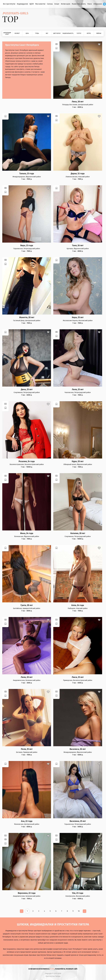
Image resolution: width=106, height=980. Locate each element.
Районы (99, 33)
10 (79, 911)
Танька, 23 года (27, 174)
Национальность (68, 33)
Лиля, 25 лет (78, 389)
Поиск (90, 4)
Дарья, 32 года (78, 174)
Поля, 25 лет (27, 749)
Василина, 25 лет (78, 821)
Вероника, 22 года (27, 893)
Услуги (79, 33)
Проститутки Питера (53, 976)
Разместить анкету (79, 4)
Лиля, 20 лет (27, 677)
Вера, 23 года (27, 246)
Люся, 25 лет (78, 677)
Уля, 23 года (78, 893)
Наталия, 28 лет (78, 533)
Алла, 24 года (78, 605)
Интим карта (66, 4)
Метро (89, 33)
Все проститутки (9, 4)
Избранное (98, 4)
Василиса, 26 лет (78, 749)
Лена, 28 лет (78, 102)
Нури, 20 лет (78, 461)
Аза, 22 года (27, 821)
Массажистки (40, 4)
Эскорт (57, 4)
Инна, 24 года (27, 533)
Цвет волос (57, 33)
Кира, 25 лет (78, 317)
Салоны (50, 4)
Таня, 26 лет (78, 246)
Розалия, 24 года (27, 461)
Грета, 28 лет (27, 605)
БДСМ (32, 4)
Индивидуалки (22, 4)
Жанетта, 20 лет (27, 317)
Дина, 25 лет (27, 389)
